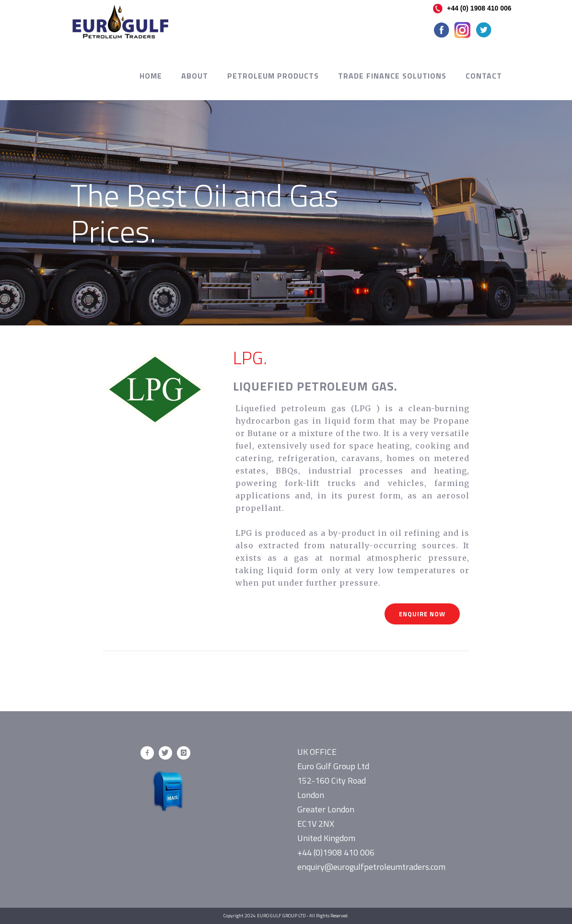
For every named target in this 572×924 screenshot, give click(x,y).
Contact (484, 76)
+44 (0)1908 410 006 (336, 852)
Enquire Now (422, 614)
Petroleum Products (273, 76)
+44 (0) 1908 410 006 (472, 8)
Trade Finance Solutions (392, 76)
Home (151, 76)
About (195, 76)
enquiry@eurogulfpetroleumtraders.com (371, 867)
